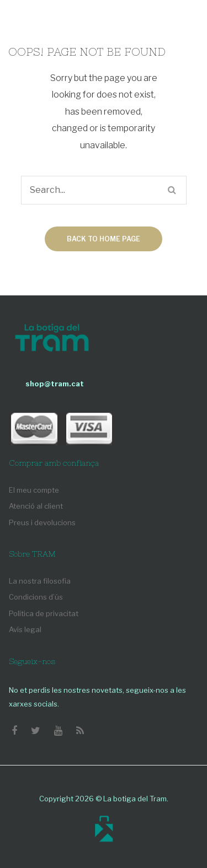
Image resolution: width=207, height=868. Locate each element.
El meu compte (34, 490)
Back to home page (104, 239)
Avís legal (25, 629)
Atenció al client (36, 506)
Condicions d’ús (36, 597)
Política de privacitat (44, 613)
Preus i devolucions (42, 522)
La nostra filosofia (40, 581)
